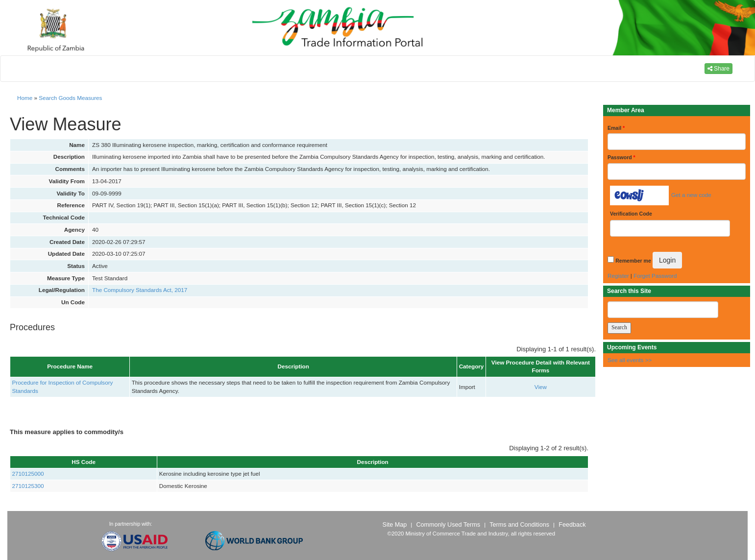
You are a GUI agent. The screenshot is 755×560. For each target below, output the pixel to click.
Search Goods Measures (70, 98)
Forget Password (655, 276)
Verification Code (631, 214)
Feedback (572, 525)
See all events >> (630, 360)
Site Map (395, 525)
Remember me (633, 261)
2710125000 (28, 474)
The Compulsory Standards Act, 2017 (140, 290)
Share (718, 69)
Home (25, 98)
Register (618, 276)
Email (616, 128)
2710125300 (28, 486)
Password (621, 157)
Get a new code (691, 195)
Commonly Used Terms (448, 525)
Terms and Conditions (519, 525)
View (541, 387)
